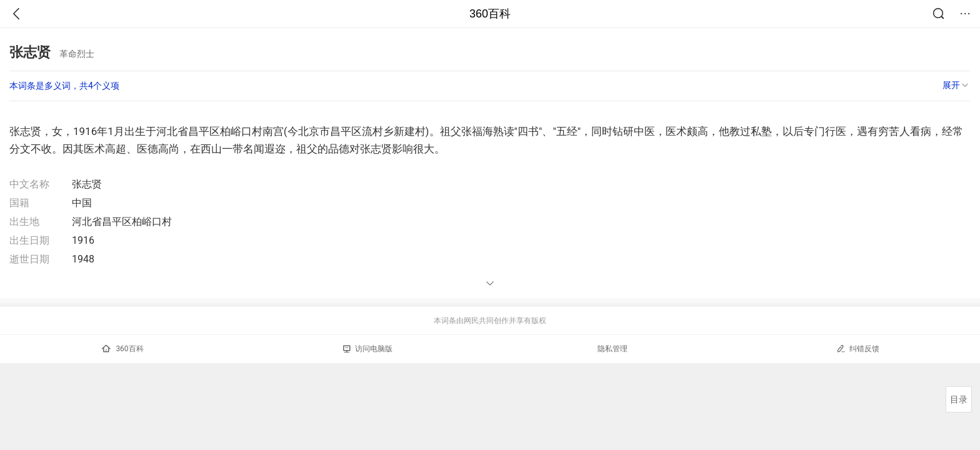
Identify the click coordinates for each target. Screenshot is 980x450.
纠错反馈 (858, 348)
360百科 (490, 14)
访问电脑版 (368, 349)
